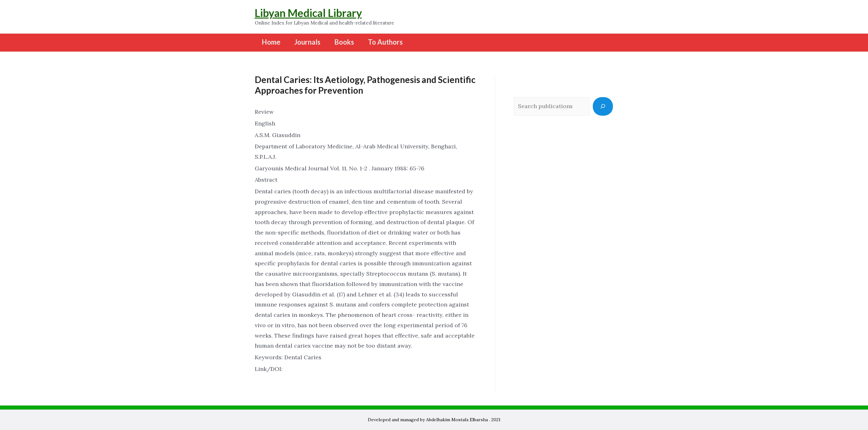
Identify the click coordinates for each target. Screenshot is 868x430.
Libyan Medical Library (308, 13)
